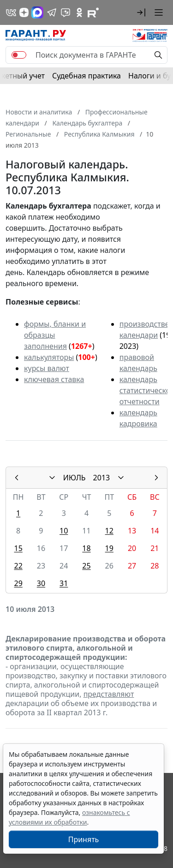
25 (86, 566)
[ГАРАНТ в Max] (37, 12)
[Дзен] (24, 12)
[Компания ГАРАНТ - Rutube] (93, 12)
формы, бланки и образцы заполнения (55, 335)
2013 (102, 478)
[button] (141, 12)
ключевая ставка (54, 379)
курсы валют (47, 368)
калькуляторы (49, 357)
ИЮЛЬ (75, 478)
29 (18, 583)
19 (109, 548)
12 (109, 531)
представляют (109, 694)
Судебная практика (86, 76)
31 (64, 583)
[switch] (19, 55)
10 (64, 531)
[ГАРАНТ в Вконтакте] (11, 12)
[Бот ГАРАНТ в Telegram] (66, 12)
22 (18, 566)
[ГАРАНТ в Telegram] (52, 12)
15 (18, 548)
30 (41, 583)
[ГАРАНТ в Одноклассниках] (79, 12)
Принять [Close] (84, 839)
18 (86, 548)
